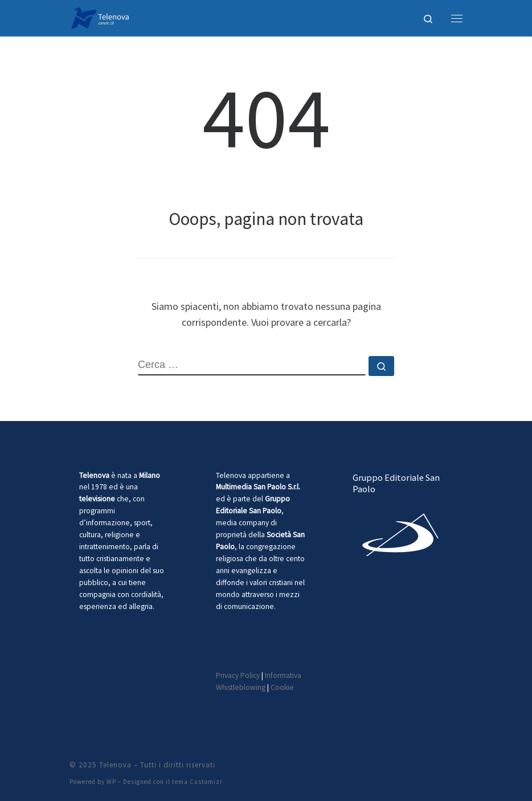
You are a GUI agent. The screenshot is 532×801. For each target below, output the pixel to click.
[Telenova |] (100, 17)
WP (111, 782)
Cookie (282, 687)
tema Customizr (197, 782)
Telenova (115, 765)
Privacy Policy (238, 675)
